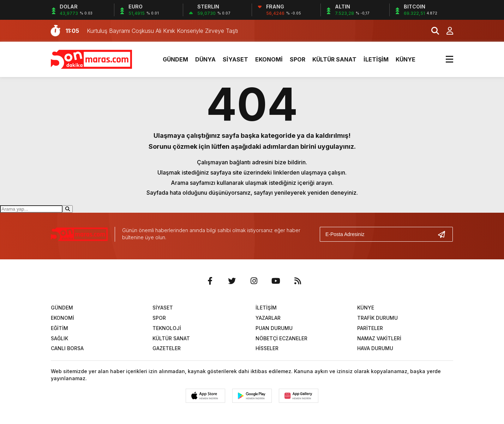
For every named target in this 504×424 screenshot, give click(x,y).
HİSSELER (267, 348)
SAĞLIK (59, 338)
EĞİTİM (59, 328)
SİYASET (235, 59)
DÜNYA (205, 59)
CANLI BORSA (67, 348)
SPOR (298, 59)
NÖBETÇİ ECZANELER (281, 338)
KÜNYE (406, 59)
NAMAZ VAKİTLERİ (379, 338)
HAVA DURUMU (375, 348)
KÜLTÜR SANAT (334, 59)
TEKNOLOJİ (167, 328)
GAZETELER (167, 348)
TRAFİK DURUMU (377, 318)
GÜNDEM (175, 59)
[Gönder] (444, 234)
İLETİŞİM (376, 59)
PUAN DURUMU (274, 328)
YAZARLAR (268, 318)
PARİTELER (370, 328)
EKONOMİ (269, 59)
